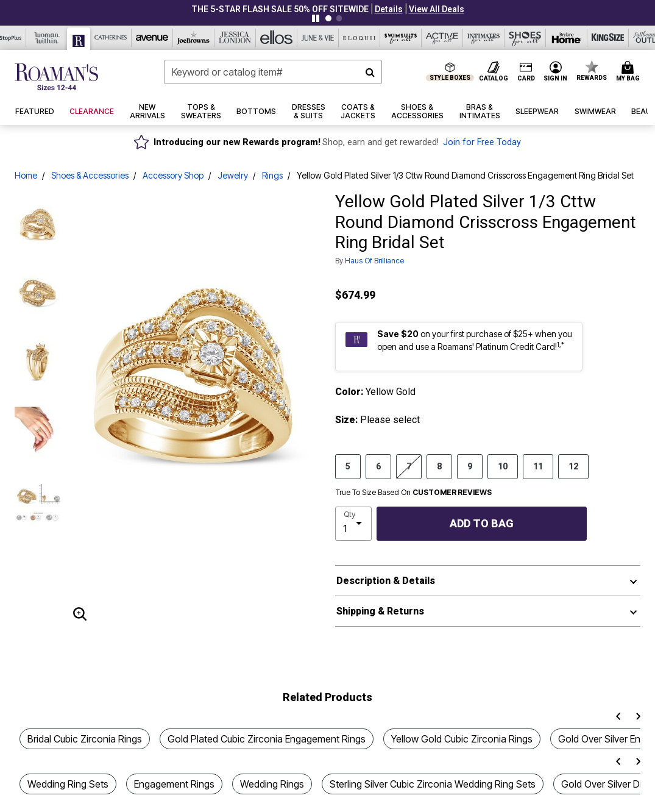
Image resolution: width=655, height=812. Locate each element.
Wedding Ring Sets (68, 784)
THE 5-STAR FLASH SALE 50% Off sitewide (280, 9)
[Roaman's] (79, 39)
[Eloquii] (359, 38)
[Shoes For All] (525, 38)
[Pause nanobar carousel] (316, 18)
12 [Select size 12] (573, 466)
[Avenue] (152, 38)
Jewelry (233, 175)
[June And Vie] (318, 38)
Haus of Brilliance (374, 261)
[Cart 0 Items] (630, 72)
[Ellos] (277, 38)
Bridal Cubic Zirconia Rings (85, 739)
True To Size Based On (414, 493)
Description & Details (386, 581)
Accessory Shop (173, 175)
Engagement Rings (174, 784)
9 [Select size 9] (470, 466)
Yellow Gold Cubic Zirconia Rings (462, 739)
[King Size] (608, 38)
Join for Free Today (482, 142)
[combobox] (273, 72)
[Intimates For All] (484, 38)
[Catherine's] (111, 38)
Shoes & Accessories (90, 175)
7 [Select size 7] (409, 466)
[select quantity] (354, 524)
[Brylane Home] (567, 38)
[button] (389, 9)
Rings (272, 175)
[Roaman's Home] (56, 77)
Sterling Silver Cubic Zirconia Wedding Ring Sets (433, 784)
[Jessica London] (235, 38)
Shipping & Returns (380, 611)
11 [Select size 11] (538, 466)
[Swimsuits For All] (401, 38)
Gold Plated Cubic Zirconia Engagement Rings (267, 739)
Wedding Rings (272, 784)
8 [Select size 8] (439, 466)
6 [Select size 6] (378, 466)
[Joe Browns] (194, 38)
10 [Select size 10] (503, 466)
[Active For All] (442, 38)
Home (26, 175)
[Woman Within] (47, 38)
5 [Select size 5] (348, 466)
